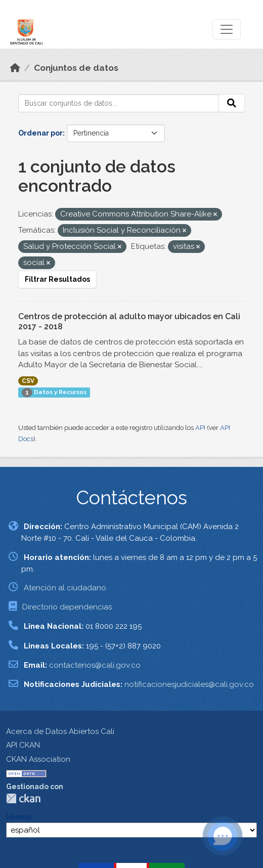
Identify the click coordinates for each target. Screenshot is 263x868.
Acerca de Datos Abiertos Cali (60, 731)
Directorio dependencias (67, 607)
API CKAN (23, 745)
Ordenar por (40, 133)
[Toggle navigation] (227, 29)
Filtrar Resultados (57, 279)
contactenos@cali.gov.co (95, 665)
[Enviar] (232, 103)
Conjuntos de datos (76, 68)
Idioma (19, 817)
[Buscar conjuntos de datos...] (119, 103)
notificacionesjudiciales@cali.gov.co (189, 684)
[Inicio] (15, 68)
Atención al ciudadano (65, 588)
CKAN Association (38, 759)
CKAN (23, 798)
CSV (28, 381)
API (200, 428)
